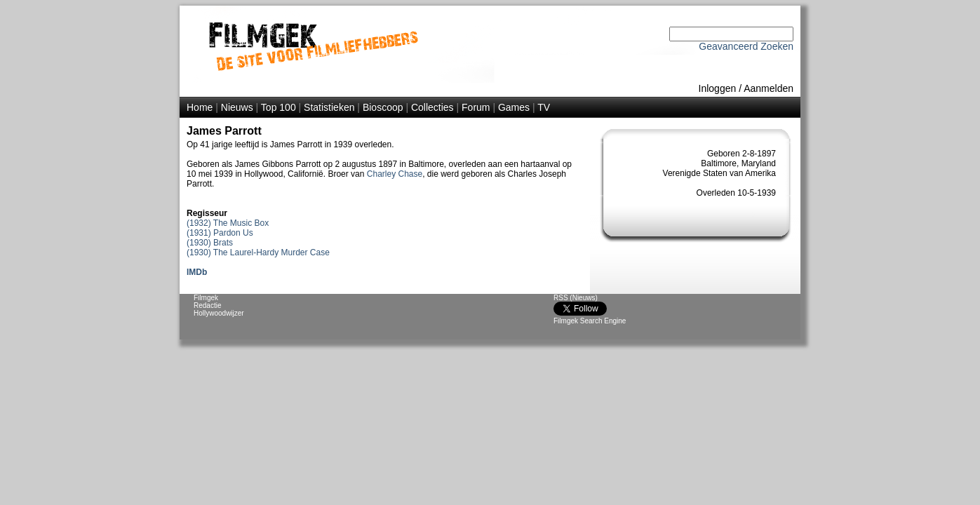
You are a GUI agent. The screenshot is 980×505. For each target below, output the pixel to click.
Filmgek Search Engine (590, 321)
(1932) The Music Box (228, 223)
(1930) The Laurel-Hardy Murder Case (258, 252)
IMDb (197, 272)
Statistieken (329, 107)
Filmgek (206, 298)
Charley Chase (395, 174)
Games (514, 107)
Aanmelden (768, 88)
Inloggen (718, 88)
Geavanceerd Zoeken (746, 46)
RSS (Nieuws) (576, 298)
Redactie (207, 305)
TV (544, 107)
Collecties (432, 107)
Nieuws (237, 107)
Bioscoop (383, 107)
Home (200, 107)
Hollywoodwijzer (219, 313)
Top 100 (278, 107)
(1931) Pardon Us (220, 233)
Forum (476, 107)
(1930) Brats (210, 243)
